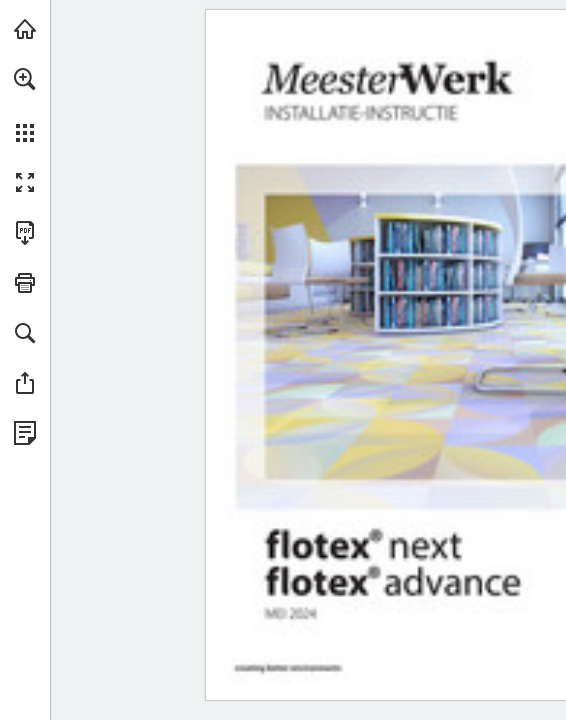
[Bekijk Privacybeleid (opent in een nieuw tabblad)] (25, 433)
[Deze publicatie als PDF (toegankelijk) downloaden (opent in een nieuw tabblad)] (25, 233)
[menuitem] (25, 105)
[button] (25, 79)
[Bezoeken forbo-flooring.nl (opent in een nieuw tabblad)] (25, 29)
